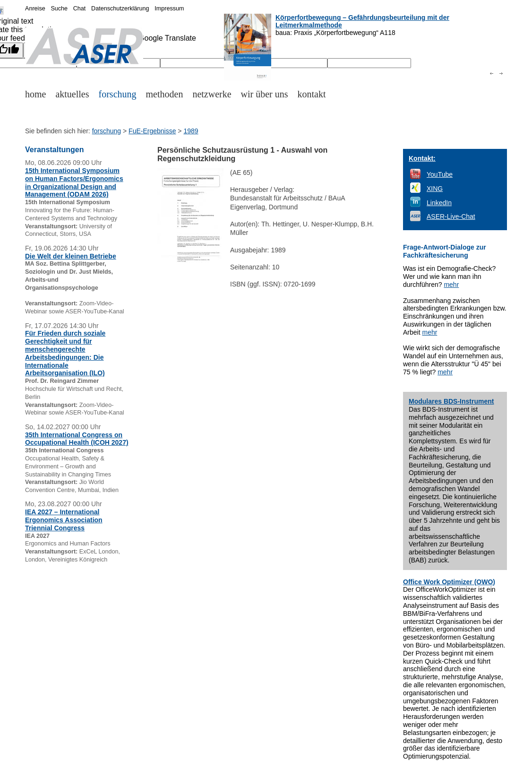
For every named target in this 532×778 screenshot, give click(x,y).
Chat (80, 9)
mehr (451, 285)
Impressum (169, 9)
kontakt (312, 94)
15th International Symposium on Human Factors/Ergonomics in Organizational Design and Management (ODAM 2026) (74, 182)
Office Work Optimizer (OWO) (449, 582)
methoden (165, 94)
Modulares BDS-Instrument (451, 401)
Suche (59, 9)
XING (435, 189)
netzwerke (212, 94)
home (35, 94)
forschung (118, 94)
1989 (191, 131)
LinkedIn (439, 203)
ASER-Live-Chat (451, 216)
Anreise (35, 9)
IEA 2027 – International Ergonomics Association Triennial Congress (64, 520)
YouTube (440, 174)
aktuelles (72, 94)
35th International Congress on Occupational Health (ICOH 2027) (77, 439)
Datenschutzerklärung (120, 9)
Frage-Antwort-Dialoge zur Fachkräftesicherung (445, 251)
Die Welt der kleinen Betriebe (71, 256)
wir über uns (265, 94)
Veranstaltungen (54, 150)
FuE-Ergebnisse (152, 131)
